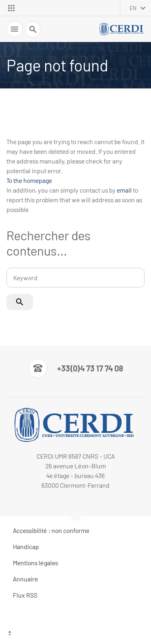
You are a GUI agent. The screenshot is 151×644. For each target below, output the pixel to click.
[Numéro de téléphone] (76, 368)
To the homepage (29, 180)
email (124, 190)
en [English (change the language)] (133, 8)
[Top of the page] (75, 634)
